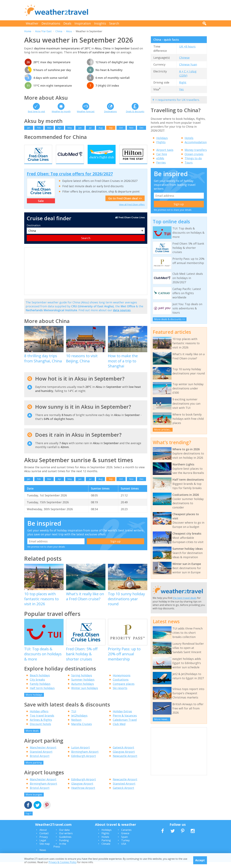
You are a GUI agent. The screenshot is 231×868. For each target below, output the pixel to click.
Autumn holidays (83, 690)
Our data (64, 836)
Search (114, 23)
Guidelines (65, 843)
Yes (181, 89)
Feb (39, 128)
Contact (44, 839)
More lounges (34, 800)
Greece (125, 839)
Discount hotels (40, 730)
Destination (34, 231)
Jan (29, 128)
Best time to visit (36, 111)
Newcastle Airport (125, 762)
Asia (38, 31)
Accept (200, 860)
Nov (131, 128)
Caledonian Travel (125, 726)
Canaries (126, 836)
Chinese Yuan (188, 64)
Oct (121, 128)
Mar (49, 128)
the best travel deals (185, 598)
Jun (80, 128)
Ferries (161, 162)
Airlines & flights (41, 726)
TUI (74, 717)
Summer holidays (83, 685)
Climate (106, 850)
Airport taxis (165, 150)
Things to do (193, 158)
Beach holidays (40, 681)
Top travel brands (42, 721)
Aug (101, 128)
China (59, 31)
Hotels (189, 138)
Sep (111, 128)
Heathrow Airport (83, 794)
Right (183, 82)
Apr (60, 128)
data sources (122, 316)
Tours (189, 162)
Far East (47, 31)
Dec (142, 128)
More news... (161, 719)
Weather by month (61, 111)
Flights (161, 142)
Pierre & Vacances (125, 721)
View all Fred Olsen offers (132, 210)
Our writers (66, 839)
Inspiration (83, 23)
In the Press (60, 851)
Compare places (124, 690)
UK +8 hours (187, 46)
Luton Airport (81, 753)
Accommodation (196, 142)
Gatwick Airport (123, 753)
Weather (32, 23)
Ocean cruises (194, 154)
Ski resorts (120, 694)
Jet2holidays (79, 721)
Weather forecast (86, 111)
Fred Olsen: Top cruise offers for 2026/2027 (70, 180)
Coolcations (121, 685)
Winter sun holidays (85, 694)
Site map (45, 850)
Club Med (119, 730)
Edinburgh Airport (84, 762)
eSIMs (160, 158)
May (70, 128)
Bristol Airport (40, 762)
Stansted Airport (41, 757)
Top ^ (28, 819)
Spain (124, 843)
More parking (34, 768)
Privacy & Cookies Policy (63, 862)
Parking (106, 846)
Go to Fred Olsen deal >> (125, 204)
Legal (43, 846)
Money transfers (196, 150)
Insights (100, 23)
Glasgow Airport (124, 757)
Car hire (162, 154)
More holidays (34, 700)
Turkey (125, 846)
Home (28, 31)
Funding (64, 846)
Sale (41, 207)
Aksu (69, 31)
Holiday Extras (122, 717)
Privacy (44, 843)
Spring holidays (82, 681)
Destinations (51, 23)
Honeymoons (122, 681)
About (43, 836)
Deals (67, 23)
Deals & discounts (135, 111)
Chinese (184, 58)
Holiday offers (39, 717)
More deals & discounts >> (170, 319)
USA (124, 850)
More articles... (163, 430)
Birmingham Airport (85, 757)
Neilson (76, 726)
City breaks (37, 685)
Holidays (162, 138)
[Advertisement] (150, 10)
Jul (90, 128)
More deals (32, 737)
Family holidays (40, 690)
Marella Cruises (82, 730)
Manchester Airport (43, 753)
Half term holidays (42, 694)
